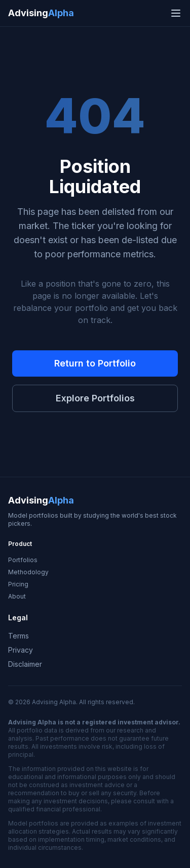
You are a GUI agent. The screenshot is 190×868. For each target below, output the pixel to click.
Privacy (21, 650)
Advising (41, 13)
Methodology (28, 572)
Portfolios (23, 560)
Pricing (18, 584)
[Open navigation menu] (176, 13)
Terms (18, 636)
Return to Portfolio (95, 363)
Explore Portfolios (95, 398)
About (17, 596)
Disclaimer (25, 664)
